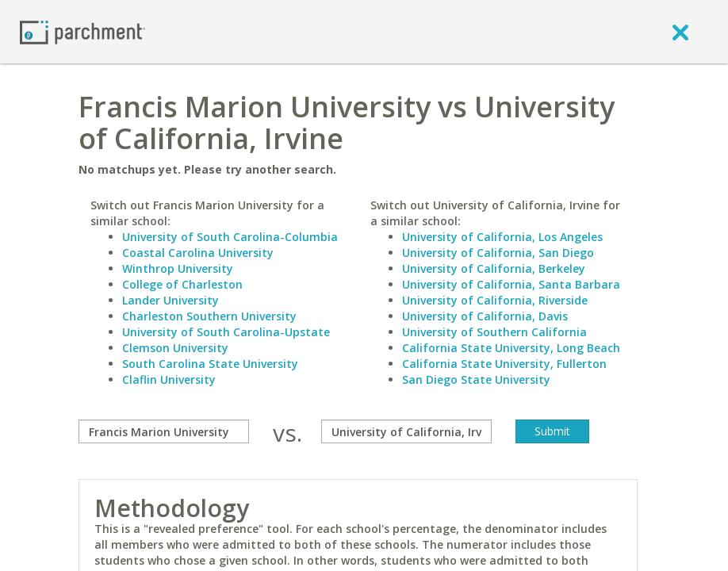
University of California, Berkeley (494, 268)
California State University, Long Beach (511, 348)
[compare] (164, 431)
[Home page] (82, 31)
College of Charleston (182, 284)
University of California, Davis (485, 316)
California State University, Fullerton (504, 364)
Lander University (171, 300)
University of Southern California (494, 332)
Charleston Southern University (209, 316)
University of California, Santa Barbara (511, 284)
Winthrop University (178, 268)
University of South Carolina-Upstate (226, 332)
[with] (406, 431)
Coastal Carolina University (198, 253)
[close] (680, 32)
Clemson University (175, 348)
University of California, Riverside (495, 300)
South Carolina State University (210, 364)
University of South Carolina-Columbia (230, 237)
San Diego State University (476, 379)
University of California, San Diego (498, 253)
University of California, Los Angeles (502, 237)
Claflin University (169, 379)
